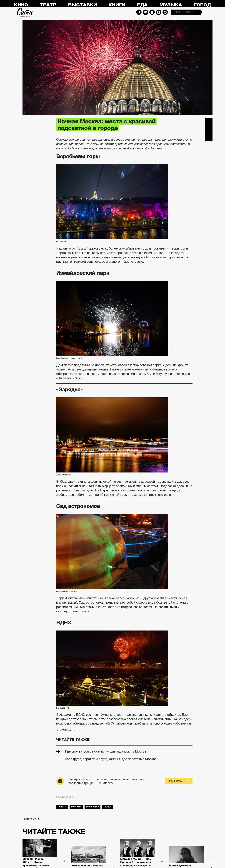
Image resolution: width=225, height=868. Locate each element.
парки (107, 807)
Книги (117, 5)
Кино (21, 5)
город (62, 807)
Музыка (171, 5)
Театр (48, 5)
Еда (142, 5)
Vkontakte (145, 12)
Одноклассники (209, 138)
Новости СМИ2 (31, 819)
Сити (25, 12)
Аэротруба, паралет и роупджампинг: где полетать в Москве (111, 759)
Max (165, 12)
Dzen (159, 12)
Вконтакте (209, 130)
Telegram (139, 12)
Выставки (82, 5)
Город (202, 5)
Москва (76, 807)
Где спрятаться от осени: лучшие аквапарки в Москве (106, 751)
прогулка (92, 807)
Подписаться (179, 781)
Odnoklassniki (152, 12)
